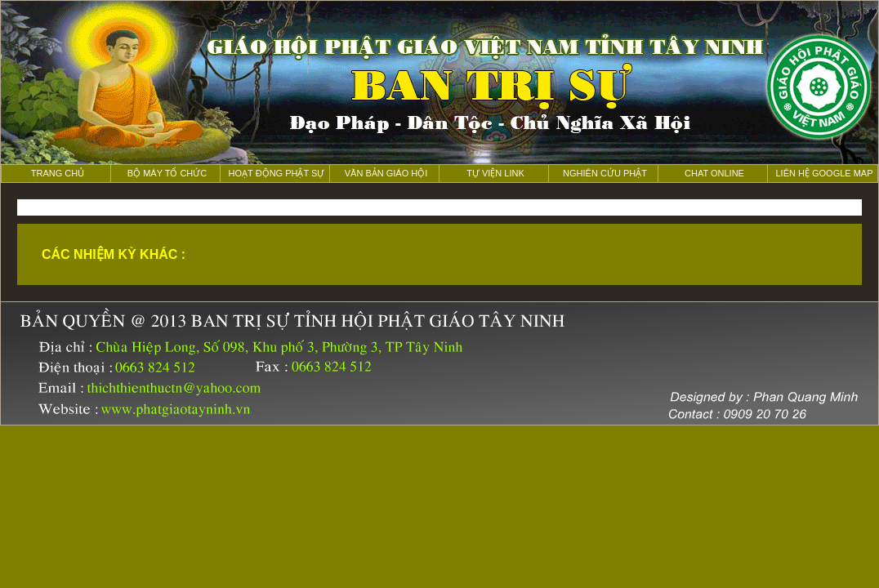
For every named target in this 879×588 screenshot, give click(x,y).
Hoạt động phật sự (277, 173)
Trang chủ (58, 173)
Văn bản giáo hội (386, 173)
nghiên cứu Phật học (605, 176)
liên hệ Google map (824, 173)
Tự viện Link (495, 173)
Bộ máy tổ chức (167, 173)
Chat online (714, 173)
